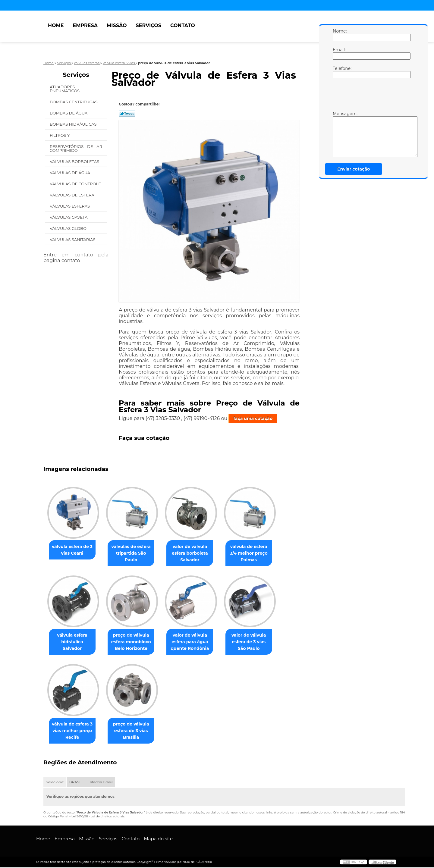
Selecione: (55, 783)
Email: (339, 53)
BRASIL (76, 783)
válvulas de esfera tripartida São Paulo (135, 553)
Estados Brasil (100, 783)
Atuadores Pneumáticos (65, 89)
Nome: (339, 35)
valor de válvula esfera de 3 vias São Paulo (257, 642)
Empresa (85, 25)
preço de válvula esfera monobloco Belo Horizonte (135, 642)
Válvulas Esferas (70, 206)
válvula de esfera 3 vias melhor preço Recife (73, 731)
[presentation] (371, 96)
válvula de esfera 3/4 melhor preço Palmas (257, 553)
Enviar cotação (354, 169)
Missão (117, 25)
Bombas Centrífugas (74, 102)
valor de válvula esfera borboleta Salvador (196, 553)
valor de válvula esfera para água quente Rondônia (196, 642)
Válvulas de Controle (76, 184)
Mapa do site (158, 839)
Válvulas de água (71, 173)
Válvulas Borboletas (75, 161)
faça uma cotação (253, 418)
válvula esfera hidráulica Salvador (73, 639)
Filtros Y (60, 135)
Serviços (149, 25)
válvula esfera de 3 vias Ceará (73, 550)
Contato (183, 25)
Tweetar (127, 114)
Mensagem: (339, 134)
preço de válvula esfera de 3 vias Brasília (135, 731)
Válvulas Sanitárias (73, 240)
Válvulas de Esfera (72, 195)
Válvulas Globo (69, 228)
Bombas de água (69, 113)
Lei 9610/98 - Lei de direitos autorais (98, 817)
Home (56, 25)
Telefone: (339, 72)
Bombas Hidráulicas (74, 124)
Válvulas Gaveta (69, 217)
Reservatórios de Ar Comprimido (76, 148)
